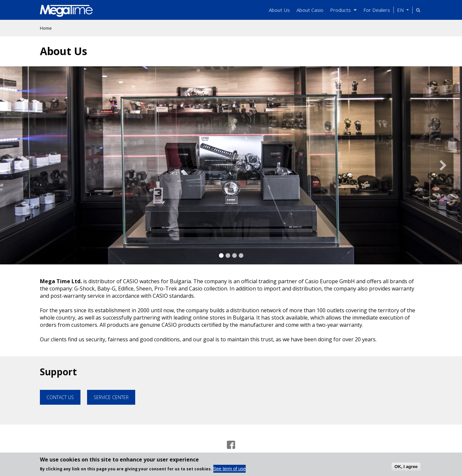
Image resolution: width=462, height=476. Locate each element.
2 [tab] (228, 255)
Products (343, 10)
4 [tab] (241, 255)
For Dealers (377, 10)
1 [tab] (221, 255)
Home (46, 28)
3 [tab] (234, 255)
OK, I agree (406, 468)
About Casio (310, 10)
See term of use (230, 470)
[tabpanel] (231, 165)
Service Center (111, 397)
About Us (279, 10)
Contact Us (60, 397)
